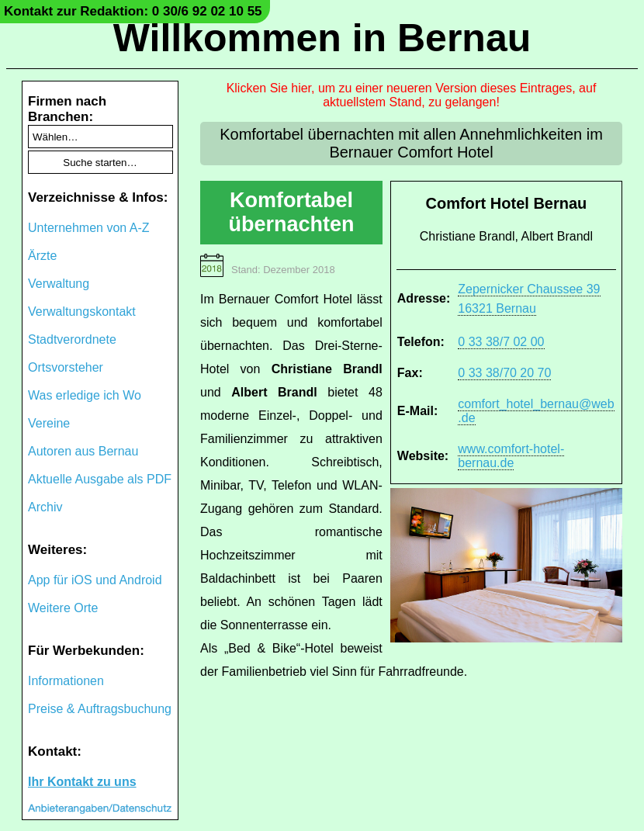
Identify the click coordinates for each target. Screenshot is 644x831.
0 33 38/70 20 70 (504, 373)
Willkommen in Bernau (322, 38)
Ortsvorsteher (66, 367)
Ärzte (42, 256)
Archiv (45, 507)
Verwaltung (59, 284)
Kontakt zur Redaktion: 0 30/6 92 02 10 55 (133, 11)
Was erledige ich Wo (85, 395)
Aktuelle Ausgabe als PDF (100, 479)
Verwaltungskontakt (82, 312)
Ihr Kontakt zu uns (82, 782)
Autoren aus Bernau (83, 451)
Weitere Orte (63, 608)
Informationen (66, 681)
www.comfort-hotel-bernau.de (511, 456)
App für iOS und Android (95, 580)
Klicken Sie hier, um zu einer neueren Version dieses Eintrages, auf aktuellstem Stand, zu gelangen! (412, 95)
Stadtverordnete (72, 339)
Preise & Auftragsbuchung (100, 709)
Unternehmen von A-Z (89, 228)
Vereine (49, 423)
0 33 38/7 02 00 (501, 342)
